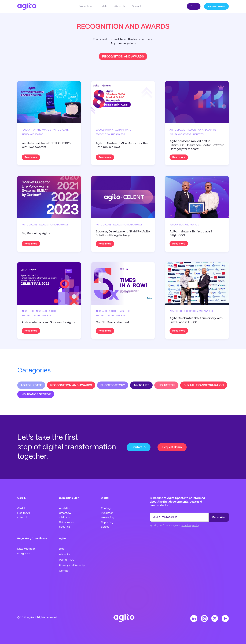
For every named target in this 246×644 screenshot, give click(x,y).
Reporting (107, 522)
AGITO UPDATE (31, 385)
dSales (105, 527)
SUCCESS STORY (113, 385)
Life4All (22, 518)
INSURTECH (166, 385)
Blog (62, 549)
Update (103, 6)
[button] (85, 6)
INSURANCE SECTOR (36, 394)
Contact (136, 6)
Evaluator (107, 513)
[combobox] (194, 6)
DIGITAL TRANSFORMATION (204, 385)
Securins (64, 527)
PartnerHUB (67, 560)
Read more (31, 157)
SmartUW (65, 513)
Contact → (139, 447)
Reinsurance (67, 522)
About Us (120, 6)
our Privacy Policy (190, 526)
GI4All (21, 508)
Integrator (24, 554)
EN (191, 6)
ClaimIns (64, 518)
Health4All (24, 513)
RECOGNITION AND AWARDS (71, 385)
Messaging (107, 518)
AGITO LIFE (141, 385)
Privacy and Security (72, 566)
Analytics (65, 508)
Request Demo (216, 7)
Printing (106, 508)
